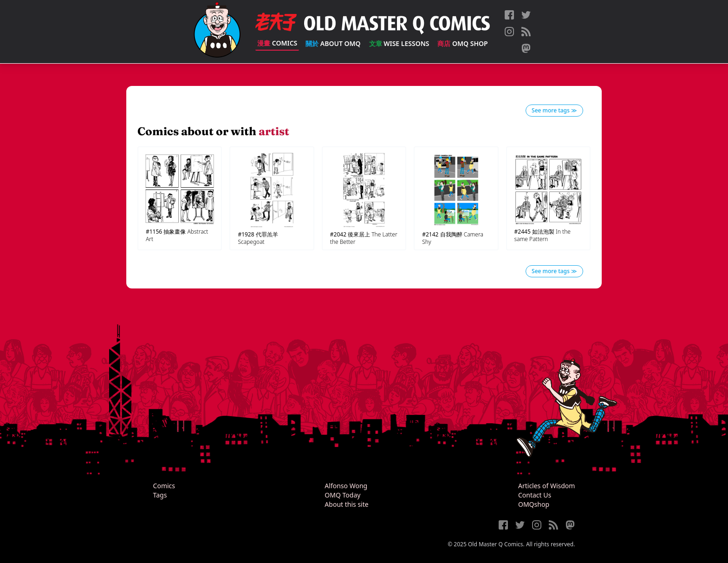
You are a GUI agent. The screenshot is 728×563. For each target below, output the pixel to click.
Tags (160, 495)
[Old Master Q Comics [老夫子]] (217, 32)
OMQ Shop (462, 43)
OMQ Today (342, 495)
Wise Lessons (399, 43)
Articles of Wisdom (546, 486)
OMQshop (534, 504)
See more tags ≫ (554, 110)
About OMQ (333, 43)
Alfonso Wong (346, 486)
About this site (346, 504)
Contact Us (535, 495)
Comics (277, 43)
